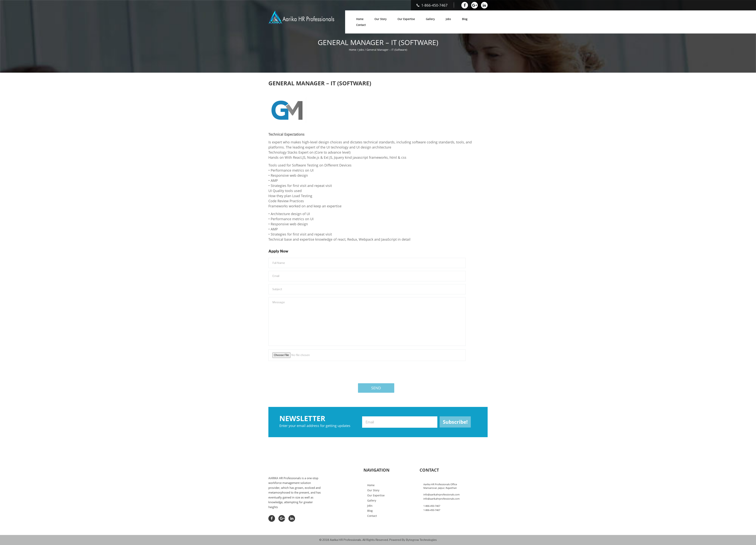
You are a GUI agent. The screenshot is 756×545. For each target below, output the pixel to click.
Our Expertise (406, 19)
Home (360, 19)
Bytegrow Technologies (421, 540)
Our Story (380, 19)
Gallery (430, 19)
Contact (361, 25)
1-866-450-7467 (432, 5)
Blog (465, 19)
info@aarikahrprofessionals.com (442, 494)
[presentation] (297, 371)
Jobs (448, 19)
